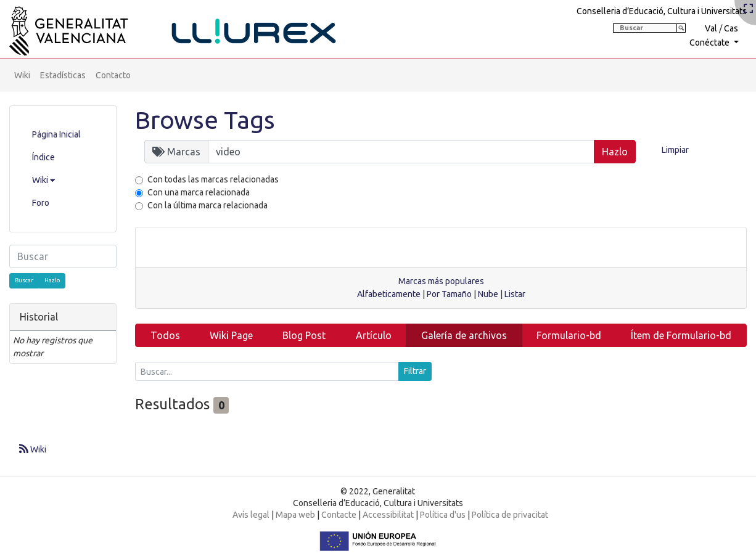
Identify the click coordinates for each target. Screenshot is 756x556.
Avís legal (251, 515)
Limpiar (675, 150)
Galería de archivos (464, 335)
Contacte (339, 515)
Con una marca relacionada (199, 192)
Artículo (374, 335)
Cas (731, 28)
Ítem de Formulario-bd (681, 335)
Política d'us (443, 515)
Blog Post (304, 335)
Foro (41, 203)
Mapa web (295, 515)
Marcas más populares (441, 281)
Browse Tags (205, 120)
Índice (43, 157)
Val (711, 28)
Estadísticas (63, 75)
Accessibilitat (388, 515)
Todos (165, 335)
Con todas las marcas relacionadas (213, 179)
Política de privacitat (510, 515)
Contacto (113, 75)
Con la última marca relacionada (207, 205)
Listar (515, 294)
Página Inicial (56, 134)
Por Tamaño (449, 294)
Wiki (22, 75)
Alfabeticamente (389, 294)
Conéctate (710, 43)
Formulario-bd (569, 335)
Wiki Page (231, 335)
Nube (488, 294)
